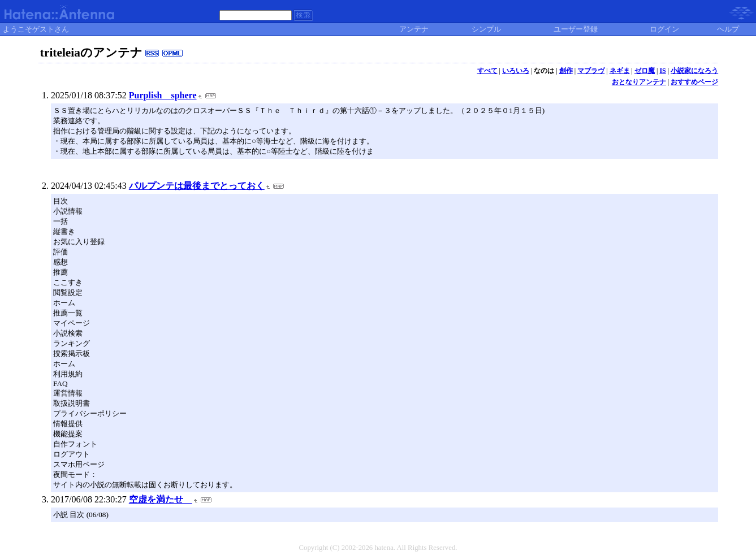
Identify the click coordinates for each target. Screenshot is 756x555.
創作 (566, 71)
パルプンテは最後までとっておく (197, 186)
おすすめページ (694, 82)
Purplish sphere (163, 95)
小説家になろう (694, 71)
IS (662, 71)
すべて (487, 71)
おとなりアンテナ (639, 82)
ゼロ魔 (645, 71)
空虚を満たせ (161, 499)
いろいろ (516, 71)
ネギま (620, 71)
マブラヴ (591, 71)
